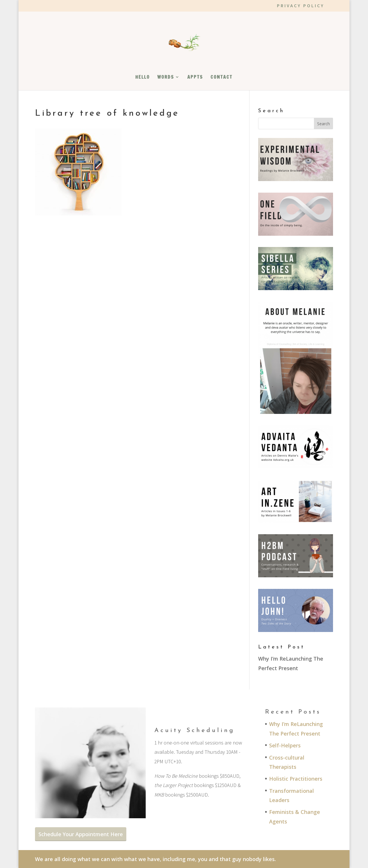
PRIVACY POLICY (301, 6)
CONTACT (221, 78)
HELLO (143, 78)
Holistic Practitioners (296, 779)
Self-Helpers (285, 745)
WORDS (166, 78)
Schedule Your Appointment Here (81, 834)
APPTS (195, 78)
